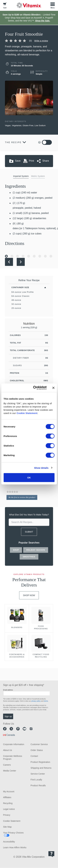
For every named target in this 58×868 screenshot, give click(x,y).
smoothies (29, 557)
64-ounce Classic (20, 296)
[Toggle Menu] (53, 5)
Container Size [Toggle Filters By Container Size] (20, 287)
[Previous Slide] (9, 262)
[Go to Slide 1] (6, 256)
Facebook (5, 729)
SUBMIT (29, 532)
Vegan (8, 125)
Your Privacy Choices (13, 833)
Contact (34, 756)
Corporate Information (14, 744)
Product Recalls (38, 785)
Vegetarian (17, 125)
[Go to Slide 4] (23, 256)
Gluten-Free (28, 125)
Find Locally (36, 780)
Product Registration (40, 762)
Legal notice (9, 809)
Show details (41, 468)
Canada (11, 735)
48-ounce (16, 300)
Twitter (11, 729)
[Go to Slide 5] (29, 256)
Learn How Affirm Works (15, 847)
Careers (7, 765)
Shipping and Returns (41, 768)
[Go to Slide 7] (40, 256)
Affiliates (7, 797)
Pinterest (18, 729)
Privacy (7, 815)
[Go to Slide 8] (45, 256)
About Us (8, 750)
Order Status (37, 750)
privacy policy (36, 701)
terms (46, 701)
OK (29, 478)
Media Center (10, 771)
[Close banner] (53, 388)
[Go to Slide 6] (34, 256)
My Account (9, 792)
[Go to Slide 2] (12, 256)
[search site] (29, 522)
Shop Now (29, 595)
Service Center (38, 774)
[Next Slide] (21, 262)
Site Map (7, 827)
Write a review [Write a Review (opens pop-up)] (41, 41)
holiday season (36, 550)
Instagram (31, 729)
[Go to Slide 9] (51, 256)
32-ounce (16, 304)
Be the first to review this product (23, 498)
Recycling (8, 803)
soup (16, 550)
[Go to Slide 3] (17, 256)
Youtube (24, 729)
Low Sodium (40, 125)
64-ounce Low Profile (23, 292)
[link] (20, 41)
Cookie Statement (27, 413)
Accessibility (9, 842)
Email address (8, 690)
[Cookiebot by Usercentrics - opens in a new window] (35, 388)
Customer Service (39, 744)
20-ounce (16, 308)
